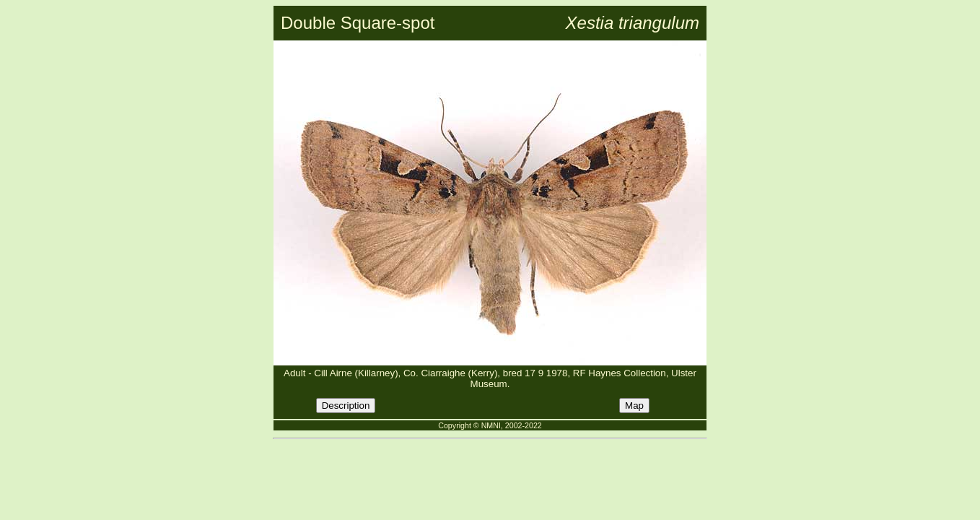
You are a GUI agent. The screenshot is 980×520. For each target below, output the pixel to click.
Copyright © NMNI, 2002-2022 (490, 425)
